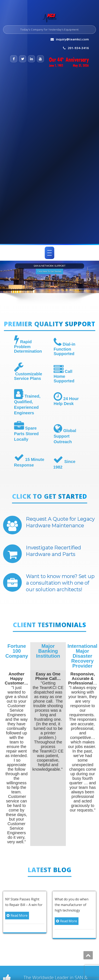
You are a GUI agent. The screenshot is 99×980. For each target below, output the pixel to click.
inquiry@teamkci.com (72, 39)
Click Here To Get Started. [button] (49, 271)
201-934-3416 (78, 48)
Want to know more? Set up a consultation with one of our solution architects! (60, 583)
